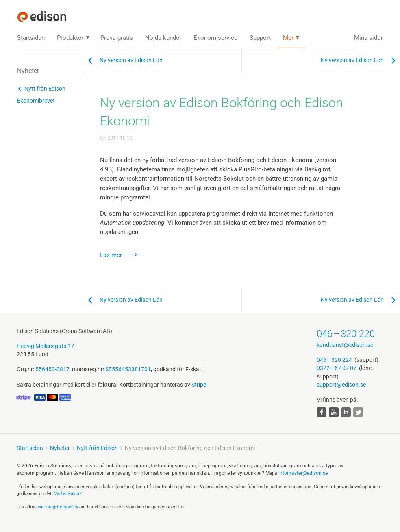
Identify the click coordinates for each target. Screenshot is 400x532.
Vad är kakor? (68, 494)
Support (260, 38)
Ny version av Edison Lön (131, 60)
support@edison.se (341, 385)
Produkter (70, 38)
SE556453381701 (128, 369)
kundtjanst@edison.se (345, 345)
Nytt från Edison (45, 89)
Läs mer (111, 255)
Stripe (199, 385)
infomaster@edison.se (303, 473)
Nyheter (60, 448)
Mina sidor (368, 38)
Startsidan (31, 38)
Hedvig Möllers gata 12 (46, 346)
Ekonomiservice (215, 38)
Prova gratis (117, 38)
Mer (288, 38)
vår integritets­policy (58, 507)
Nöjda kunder (163, 38)
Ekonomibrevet (36, 101)
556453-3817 (52, 369)
